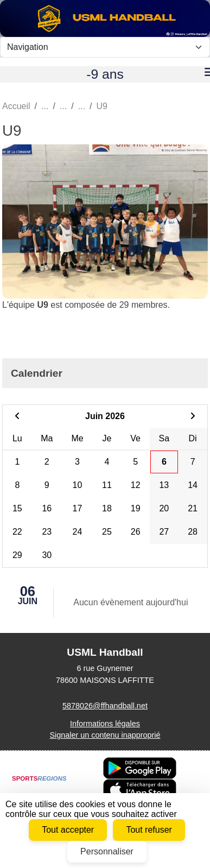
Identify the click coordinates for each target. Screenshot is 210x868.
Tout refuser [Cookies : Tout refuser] (149, 830)
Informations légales (105, 724)
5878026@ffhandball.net (105, 706)
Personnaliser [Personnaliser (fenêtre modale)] (107, 851)
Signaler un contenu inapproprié (105, 735)
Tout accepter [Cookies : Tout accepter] (68, 830)
